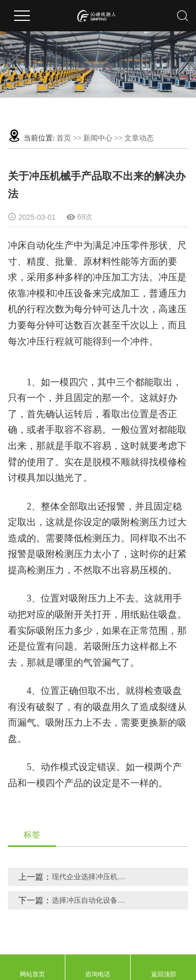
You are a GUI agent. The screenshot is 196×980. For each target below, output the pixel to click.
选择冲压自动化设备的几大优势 (92, 900)
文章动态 (139, 138)
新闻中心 (98, 138)
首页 (64, 138)
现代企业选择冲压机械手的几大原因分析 (92, 877)
